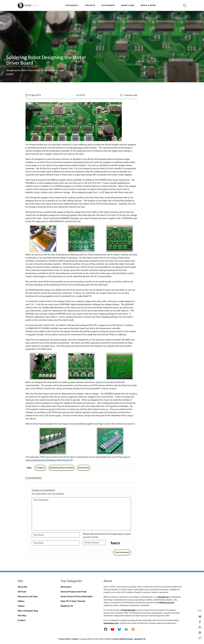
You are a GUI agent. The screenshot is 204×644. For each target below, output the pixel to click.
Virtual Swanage (129, 610)
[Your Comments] (81, 514)
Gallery (21, 601)
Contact (21, 620)
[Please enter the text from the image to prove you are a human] (94, 543)
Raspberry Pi (67, 606)
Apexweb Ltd (163, 597)
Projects (90, 5)
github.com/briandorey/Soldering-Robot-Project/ (48, 460)
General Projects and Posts (74, 592)
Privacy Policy (64, 639)
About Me (22, 587)
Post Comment (122, 552)
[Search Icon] (184, 5)
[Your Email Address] (56, 543)
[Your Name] (56, 535)
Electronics (108, 5)
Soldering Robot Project (62, 468)
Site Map (22, 616)
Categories (72, 5)
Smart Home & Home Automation (77, 596)
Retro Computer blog (28, 611)
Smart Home (128, 5)
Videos (21, 606)
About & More (148, 5)
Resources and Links (28, 596)
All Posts (22, 592)
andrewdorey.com (111, 623)
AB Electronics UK (78, 148)
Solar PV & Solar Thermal (73, 601)
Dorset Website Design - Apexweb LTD (130, 639)
